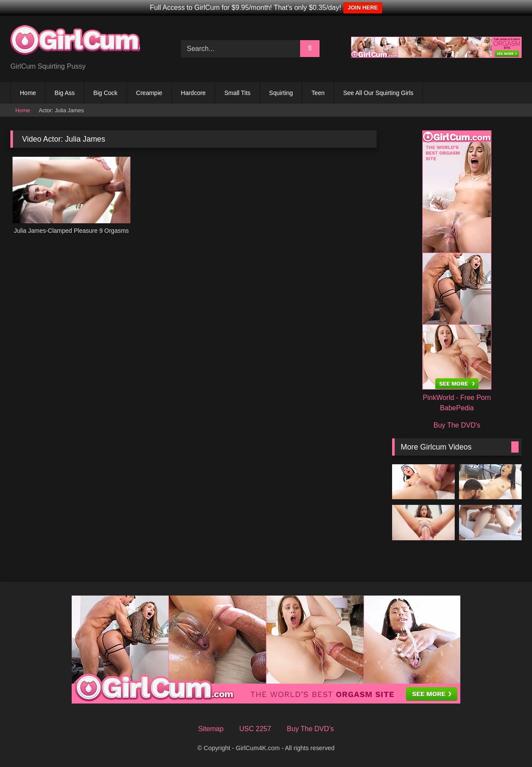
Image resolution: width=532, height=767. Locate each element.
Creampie (149, 93)
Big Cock (105, 93)
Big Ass (65, 93)
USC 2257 (255, 729)
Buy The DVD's (457, 425)
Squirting (281, 93)
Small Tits (237, 93)
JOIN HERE (363, 8)
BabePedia (457, 408)
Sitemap (211, 729)
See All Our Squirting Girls (378, 93)
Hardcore (193, 93)
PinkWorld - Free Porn (457, 398)
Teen (318, 93)
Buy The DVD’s (310, 729)
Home (28, 93)
